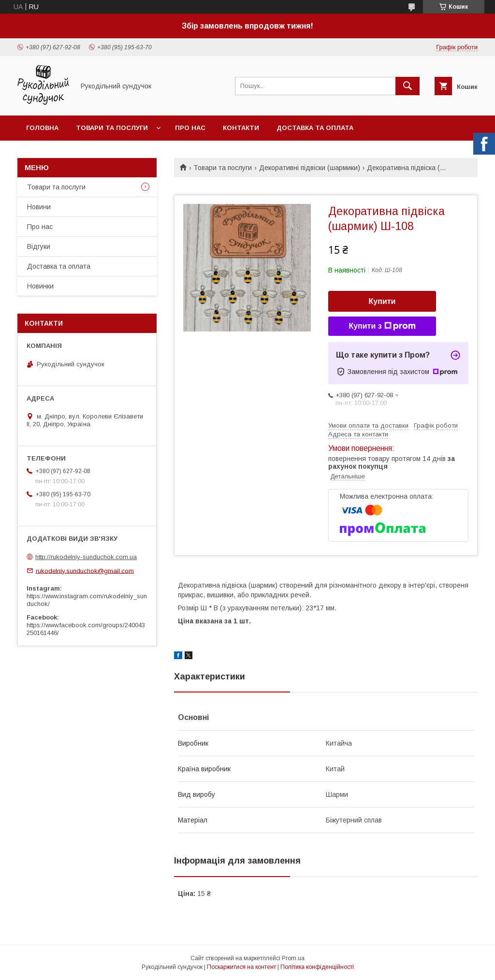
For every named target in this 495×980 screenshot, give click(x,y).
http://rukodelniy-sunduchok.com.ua (86, 557)
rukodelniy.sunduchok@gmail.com (85, 570)
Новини (39, 207)
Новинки (40, 286)
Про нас (190, 128)
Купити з (382, 326)
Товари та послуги (112, 128)
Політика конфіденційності (317, 967)
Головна (42, 128)
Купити (382, 301)
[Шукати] (408, 86)
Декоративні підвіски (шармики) (310, 168)
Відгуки (39, 246)
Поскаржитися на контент (241, 967)
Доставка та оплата (315, 128)
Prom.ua (293, 958)
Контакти (241, 128)
